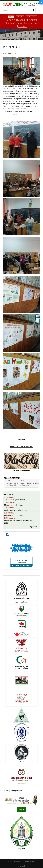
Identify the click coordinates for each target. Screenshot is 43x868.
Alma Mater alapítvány (21, 598)
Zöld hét (21, 809)
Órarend (22, 439)
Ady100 (21, 762)
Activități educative (16, 20)
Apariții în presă (15, 23)
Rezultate (31, 17)
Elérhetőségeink (14, 861)
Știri (11, 17)
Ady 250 (21, 849)
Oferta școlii (31, 23)
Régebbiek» (33, 527)
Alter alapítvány (21, 602)
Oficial (20, 17)
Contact (22, 26)
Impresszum (30, 861)
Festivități (33, 20)
